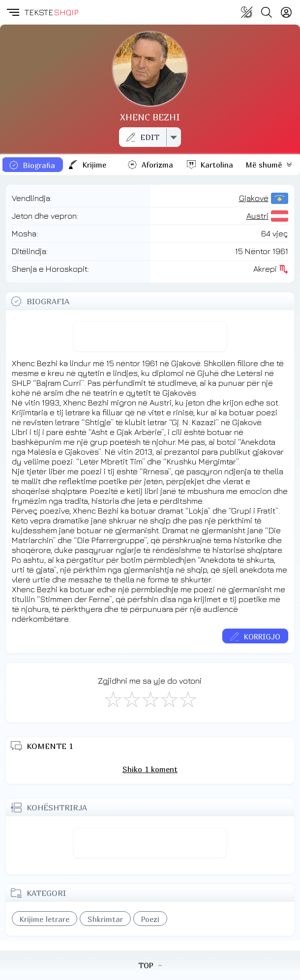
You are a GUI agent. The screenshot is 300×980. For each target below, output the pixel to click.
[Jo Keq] (131, 699)
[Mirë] (150, 699)
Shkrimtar (105, 919)
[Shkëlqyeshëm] (187, 699)
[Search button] (267, 12)
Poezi (150, 919)
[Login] (286, 12)
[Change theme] (247, 12)
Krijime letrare (45, 919)
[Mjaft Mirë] (169, 699)
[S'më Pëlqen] (113, 699)
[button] (12, 12)
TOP (150, 965)
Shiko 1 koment (150, 769)
